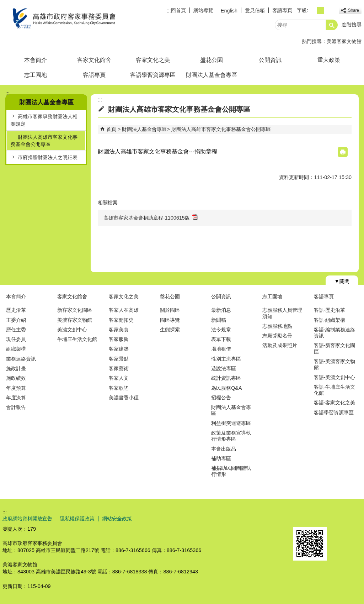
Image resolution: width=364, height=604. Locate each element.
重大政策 (329, 60)
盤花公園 (212, 60)
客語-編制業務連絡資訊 (335, 333)
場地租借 (221, 349)
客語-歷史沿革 (330, 310)
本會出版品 (224, 449)
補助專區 (221, 458)
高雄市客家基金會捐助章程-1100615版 (151, 217)
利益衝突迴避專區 (231, 423)
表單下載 (221, 339)
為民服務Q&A (226, 388)
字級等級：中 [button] (320, 10)
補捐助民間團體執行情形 (231, 471)
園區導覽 (170, 320)
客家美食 (119, 330)
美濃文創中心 (72, 330)
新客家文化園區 (75, 310)
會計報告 (16, 407)
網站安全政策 (117, 519)
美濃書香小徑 (124, 398)
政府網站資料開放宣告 (27, 519)
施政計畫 (16, 368)
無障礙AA (336, 518)
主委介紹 (16, 320)
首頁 (111, 129)
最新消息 (221, 310)
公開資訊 (270, 60)
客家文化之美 (153, 60)
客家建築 (119, 349)
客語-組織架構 (330, 320)
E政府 (301, 518)
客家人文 (119, 378)
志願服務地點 (277, 326)
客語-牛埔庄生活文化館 (335, 390)
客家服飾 (119, 339)
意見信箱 (255, 10)
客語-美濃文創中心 (335, 377)
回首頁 (178, 10)
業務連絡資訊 (21, 359)
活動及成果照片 (280, 345)
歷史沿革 (16, 310)
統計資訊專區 (226, 378)
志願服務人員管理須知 (282, 313)
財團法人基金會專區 (212, 75)
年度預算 (16, 388)
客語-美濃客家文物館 (335, 364)
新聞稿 (219, 320)
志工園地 (36, 75)
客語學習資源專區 (153, 75)
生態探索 (170, 330)
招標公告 (221, 398)
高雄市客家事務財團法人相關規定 (44, 120)
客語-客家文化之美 (335, 403)
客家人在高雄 (124, 310)
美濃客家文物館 (344, 41)
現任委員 (16, 339)
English (229, 11)
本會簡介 (36, 60)
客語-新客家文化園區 (335, 348)
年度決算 (16, 398)
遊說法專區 (224, 368)
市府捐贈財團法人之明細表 (48, 157)
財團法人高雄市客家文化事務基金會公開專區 (44, 141)
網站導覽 (203, 10)
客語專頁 (282, 10)
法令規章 (221, 330)
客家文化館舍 (94, 60)
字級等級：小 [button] (313, 10)
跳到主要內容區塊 (4, 4)
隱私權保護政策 (77, 519)
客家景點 (119, 359)
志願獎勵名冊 (277, 336)
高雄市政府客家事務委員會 (63, 19)
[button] (332, 25)
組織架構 (16, 349)
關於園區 (170, 310)
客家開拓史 (121, 320)
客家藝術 (119, 368)
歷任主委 (16, 330)
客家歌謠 (119, 388)
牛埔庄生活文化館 (77, 339)
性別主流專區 (226, 359)
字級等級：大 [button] (328, 10)
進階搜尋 (352, 25)
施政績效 (16, 378)
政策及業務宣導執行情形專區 (231, 436)
